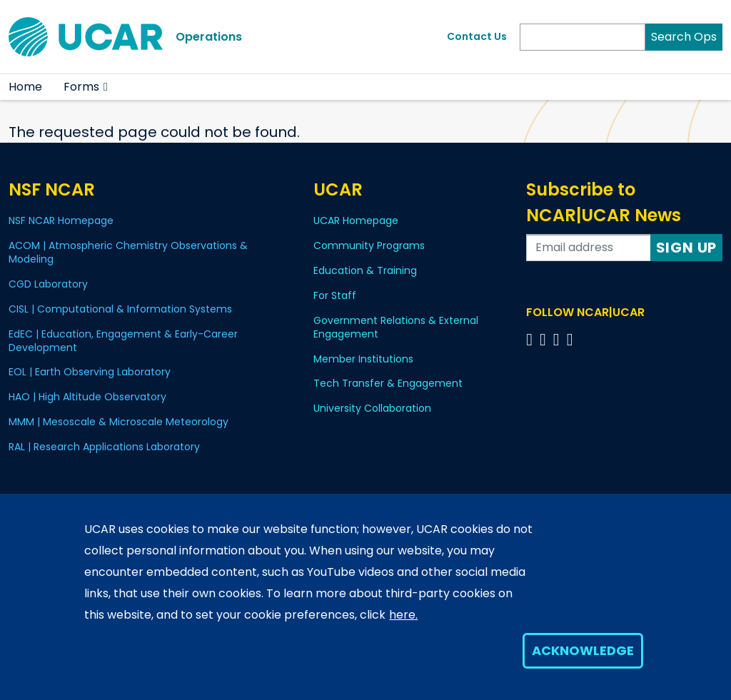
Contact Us (477, 36)
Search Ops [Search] (684, 37)
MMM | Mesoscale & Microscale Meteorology (119, 422)
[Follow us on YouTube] (572, 339)
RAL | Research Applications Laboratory (104, 447)
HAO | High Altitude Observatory (87, 397)
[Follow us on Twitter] (545, 339)
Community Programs (369, 245)
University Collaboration (372, 408)
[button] (106, 87)
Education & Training (365, 270)
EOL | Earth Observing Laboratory (90, 372)
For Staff (335, 295)
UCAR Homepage (356, 220)
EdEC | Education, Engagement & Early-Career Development (123, 341)
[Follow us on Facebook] (531, 339)
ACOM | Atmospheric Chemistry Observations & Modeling (128, 252)
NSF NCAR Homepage (61, 220)
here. (403, 615)
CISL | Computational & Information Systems (120, 309)
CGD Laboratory (48, 284)
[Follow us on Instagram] (559, 339)
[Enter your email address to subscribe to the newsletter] (588, 248)
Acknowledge (583, 650)
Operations (209, 37)
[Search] (583, 37)
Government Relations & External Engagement (396, 327)
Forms (81, 87)
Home (25, 87)
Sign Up (687, 248)
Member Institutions (363, 359)
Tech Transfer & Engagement (388, 383)
